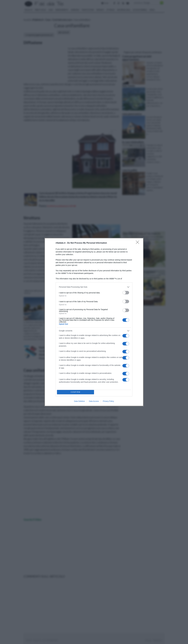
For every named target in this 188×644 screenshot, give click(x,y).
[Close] (138, 243)
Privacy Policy (108, 401)
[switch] (126, 293)
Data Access (94, 401)
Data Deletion (79, 401)
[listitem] (94, 287)
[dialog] (94, 322)
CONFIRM (75, 392)
